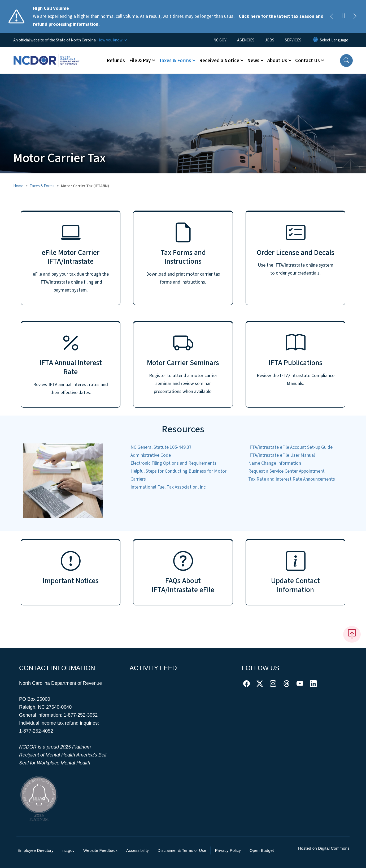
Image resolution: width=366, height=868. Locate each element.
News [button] (253, 61)
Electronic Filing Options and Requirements (173, 463)
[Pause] (343, 16)
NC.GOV (220, 40)
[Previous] (332, 16)
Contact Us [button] (308, 61)
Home (18, 186)
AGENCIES (246, 40)
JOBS (270, 40)
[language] (334, 40)
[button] (346, 61)
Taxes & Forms (42, 186)
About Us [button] (277, 61)
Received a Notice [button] (219, 61)
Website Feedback (100, 850)
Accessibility (138, 850)
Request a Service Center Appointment (286, 471)
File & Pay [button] (140, 61)
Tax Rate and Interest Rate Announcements (292, 479)
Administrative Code (151, 455)
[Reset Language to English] (315, 40)
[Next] (355, 16)
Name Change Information (275, 463)
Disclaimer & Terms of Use (182, 850)
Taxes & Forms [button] (175, 61)
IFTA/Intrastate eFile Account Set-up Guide (290, 447)
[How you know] (112, 40)
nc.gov (68, 850)
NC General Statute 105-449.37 (161, 447)
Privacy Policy (228, 850)
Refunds (116, 61)
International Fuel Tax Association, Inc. (169, 487)
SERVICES (293, 40)
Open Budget (262, 850)
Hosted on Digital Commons (324, 848)
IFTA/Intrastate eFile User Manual (282, 455)
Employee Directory (36, 850)
